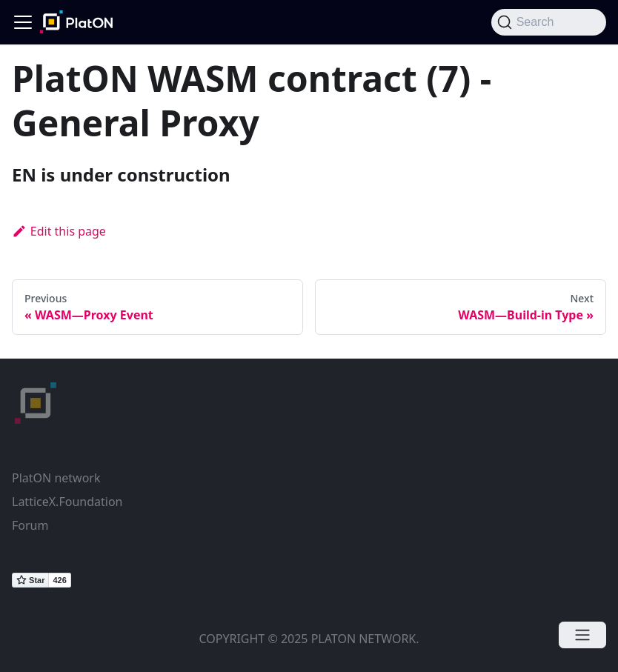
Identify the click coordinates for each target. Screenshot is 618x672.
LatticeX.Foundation (67, 502)
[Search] (549, 22)
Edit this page (59, 231)
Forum (30, 525)
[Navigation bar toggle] (23, 22)
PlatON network (56, 478)
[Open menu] (582, 635)
